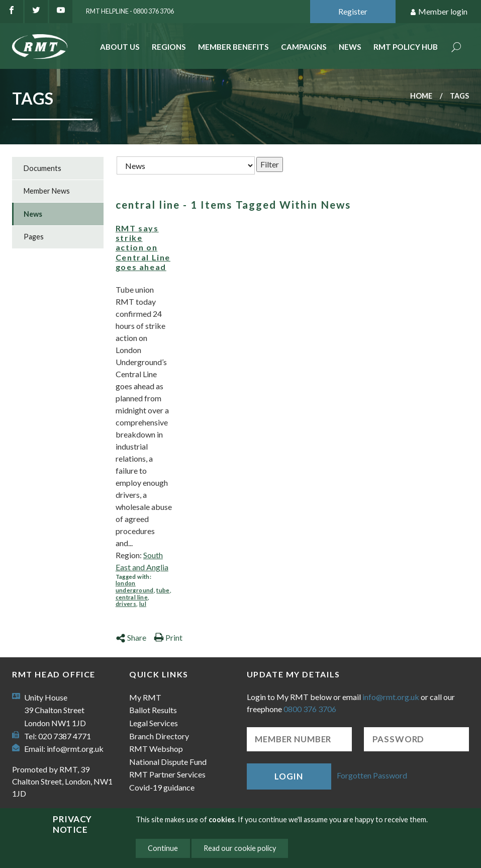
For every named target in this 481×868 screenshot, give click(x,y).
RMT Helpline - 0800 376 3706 (130, 11)
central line (132, 597)
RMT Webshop (156, 749)
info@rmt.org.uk (75, 749)
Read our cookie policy (240, 848)
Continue (163, 848)
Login (288, 776)
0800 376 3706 (310, 709)
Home (421, 96)
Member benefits (233, 47)
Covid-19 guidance (162, 787)
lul (143, 604)
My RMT (145, 697)
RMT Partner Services (167, 774)
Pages (34, 237)
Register (353, 11)
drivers (126, 604)
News (350, 47)
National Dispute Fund (168, 762)
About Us (120, 47)
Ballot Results (153, 710)
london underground (135, 587)
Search (456, 48)
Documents (42, 168)
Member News (47, 191)
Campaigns (304, 47)
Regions (169, 47)
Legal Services (154, 723)
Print (168, 637)
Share (131, 637)
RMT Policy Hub (406, 47)
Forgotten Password (372, 775)
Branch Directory (159, 736)
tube (163, 590)
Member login (439, 12)
